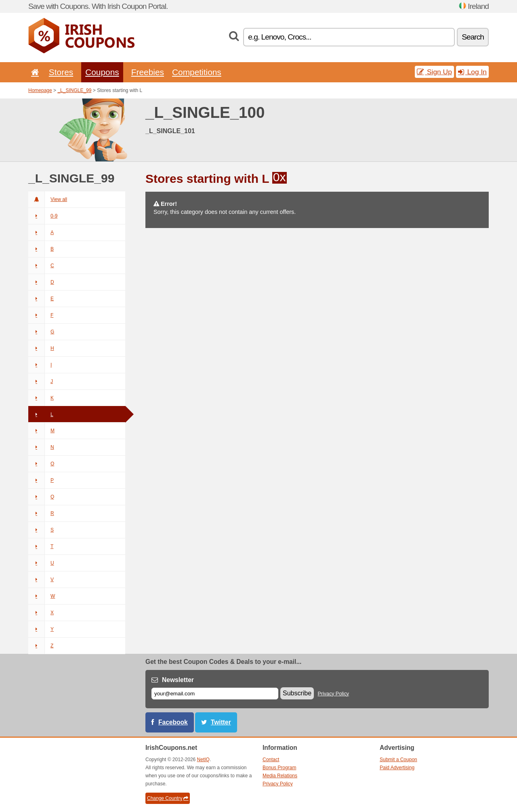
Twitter (221, 722)
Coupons (102, 72)
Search (473, 37)
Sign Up (434, 72)
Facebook (173, 722)
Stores (61, 72)
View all (48, 199)
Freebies (148, 72)
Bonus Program (279, 768)
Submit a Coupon (398, 760)
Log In (472, 72)
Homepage (40, 90)
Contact (271, 760)
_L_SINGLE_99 (74, 90)
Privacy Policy (334, 694)
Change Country (168, 798)
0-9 (43, 216)
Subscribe (297, 693)
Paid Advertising (397, 768)
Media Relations (280, 776)
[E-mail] (215, 694)
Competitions (197, 72)
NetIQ (203, 760)
